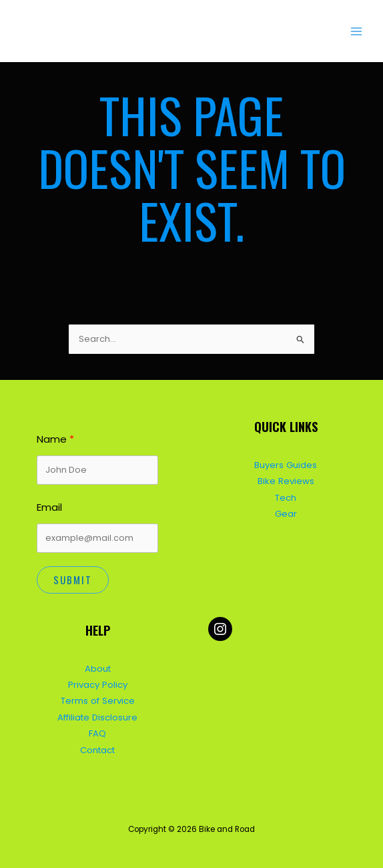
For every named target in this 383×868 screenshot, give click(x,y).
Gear (286, 510)
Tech (286, 495)
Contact (97, 745)
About (98, 667)
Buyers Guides (286, 463)
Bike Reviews (286, 479)
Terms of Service (98, 698)
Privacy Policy (97, 683)
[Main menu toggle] (357, 31)
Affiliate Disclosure (98, 714)
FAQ (97, 730)
